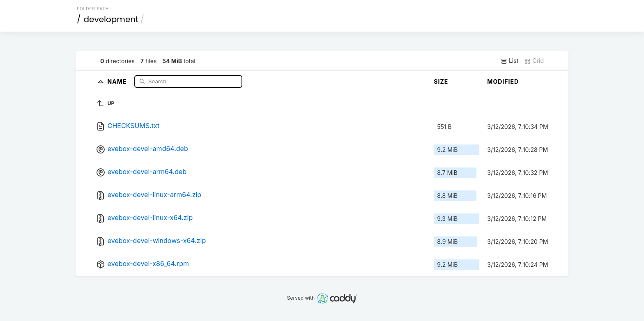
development (111, 19)
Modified (503, 81)
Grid (534, 61)
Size (441, 81)
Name (118, 81)
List (509, 61)
